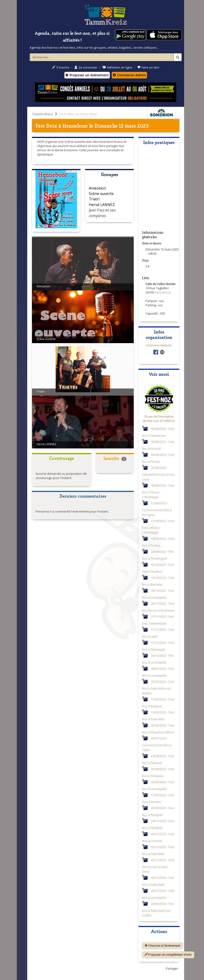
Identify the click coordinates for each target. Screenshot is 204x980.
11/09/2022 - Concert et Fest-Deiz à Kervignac (157, 509)
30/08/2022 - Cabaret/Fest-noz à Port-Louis (159, 473)
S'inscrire (61, 67)
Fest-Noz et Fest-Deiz (78, 114)
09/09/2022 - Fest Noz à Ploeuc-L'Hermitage (158, 491)
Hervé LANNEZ (102, 205)
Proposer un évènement (87, 75)
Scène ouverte (101, 194)
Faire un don (148, 67)
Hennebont (75, 125)
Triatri (94, 199)
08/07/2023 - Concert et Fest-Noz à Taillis (157, 744)
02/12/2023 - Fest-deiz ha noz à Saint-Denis (159, 866)
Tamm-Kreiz (42, 114)
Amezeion (97, 188)
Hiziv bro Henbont (159, 345)
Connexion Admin (129, 75)
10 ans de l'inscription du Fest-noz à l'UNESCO (159, 419)
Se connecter (86, 67)
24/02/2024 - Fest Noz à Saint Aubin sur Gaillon (158, 909)
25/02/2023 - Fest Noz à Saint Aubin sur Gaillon (158, 687)
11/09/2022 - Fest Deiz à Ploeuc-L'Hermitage (158, 527)
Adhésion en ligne (117, 67)
